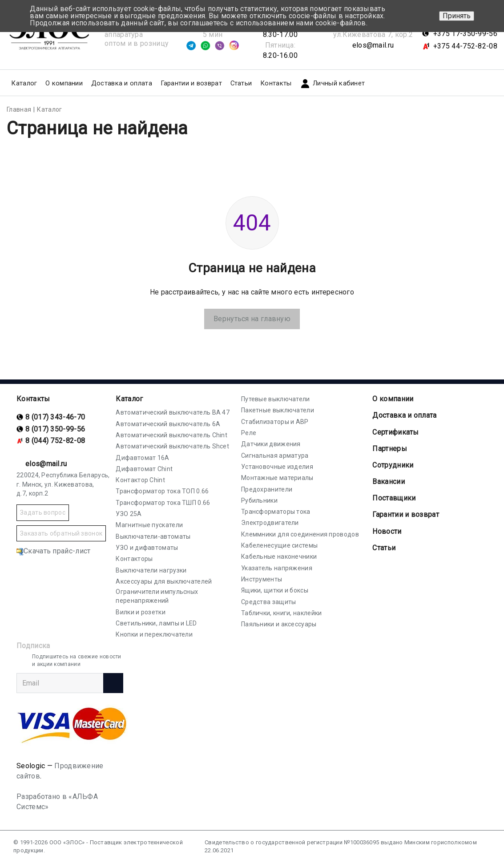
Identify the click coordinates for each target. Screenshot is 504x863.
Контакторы (134, 559)
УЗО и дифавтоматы (147, 548)
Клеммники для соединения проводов (300, 534)
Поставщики (394, 498)
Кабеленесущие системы (279, 545)
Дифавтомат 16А (142, 458)
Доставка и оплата (122, 83)
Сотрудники (393, 465)
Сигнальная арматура (275, 456)
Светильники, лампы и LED (156, 623)
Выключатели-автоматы (153, 536)
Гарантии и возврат (191, 83)
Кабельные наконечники (279, 557)
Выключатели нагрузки (151, 570)
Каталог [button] (24, 83)
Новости (387, 531)
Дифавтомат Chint (144, 469)
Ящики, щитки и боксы (275, 590)
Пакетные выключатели (278, 410)
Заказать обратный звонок (61, 533)
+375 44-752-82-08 (465, 46)
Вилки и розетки (141, 612)
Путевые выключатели (276, 399)
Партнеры (389, 449)
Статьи (241, 83)
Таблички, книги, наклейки (282, 613)
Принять (457, 16)
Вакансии (388, 482)
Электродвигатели (270, 523)
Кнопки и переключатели (154, 634)
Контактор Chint (140, 480)
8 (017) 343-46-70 (55, 417)
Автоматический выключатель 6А (168, 424)
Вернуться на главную (252, 319)
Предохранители (267, 489)
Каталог (129, 399)
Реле (249, 433)
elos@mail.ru (373, 45)
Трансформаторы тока (276, 512)
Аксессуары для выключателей (164, 581)
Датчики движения (271, 444)
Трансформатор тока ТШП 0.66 (163, 503)
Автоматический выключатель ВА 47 (173, 412)
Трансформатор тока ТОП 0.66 (162, 491)
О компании (393, 399)
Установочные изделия (277, 467)
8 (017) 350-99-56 (55, 429)
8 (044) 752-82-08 (55, 441)
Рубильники (259, 500)
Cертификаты (395, 432)
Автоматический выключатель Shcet (172, 446)
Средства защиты (269, 602)
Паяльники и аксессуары (279, 624)
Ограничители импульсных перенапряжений (157, 596)
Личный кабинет (332, 84)
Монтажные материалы (277, 478)
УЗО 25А (129, 514)
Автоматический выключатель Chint (171, 435)
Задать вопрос (43, 512)
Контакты (276, 83)
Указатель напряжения (277, 568)
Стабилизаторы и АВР (275, 422)
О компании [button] (64, 83)
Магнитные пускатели (149, 525)
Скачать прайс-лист (53, 551)
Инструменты (262, 579)
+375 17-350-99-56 (465, 34)
